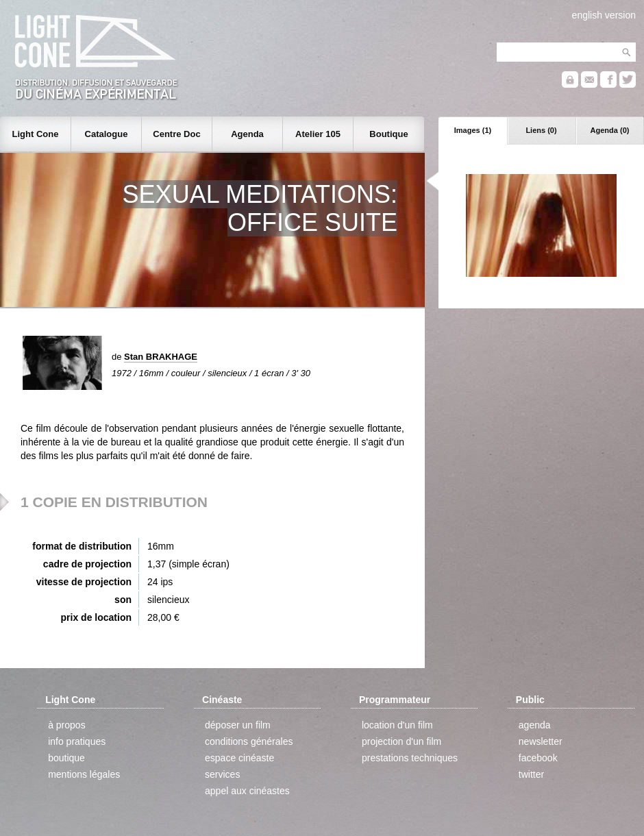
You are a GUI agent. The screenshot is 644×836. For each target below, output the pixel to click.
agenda (535, 725)
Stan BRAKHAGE (161, 357)
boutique (66, 758)
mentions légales (84, 774)
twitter (531, 774)
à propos (66, 725)
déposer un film (238, 725)
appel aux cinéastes (247, 791)
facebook (538, 758)
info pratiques (77, 741)
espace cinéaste (239, 758)
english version (604, 15)
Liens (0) (541, 130)
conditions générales (249, 741)
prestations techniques (410, 758)
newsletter (541, 741)
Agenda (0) (610, 130)
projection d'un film (401, 741)
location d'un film (397, 725)
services (222, 774)
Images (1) (473, 130)
